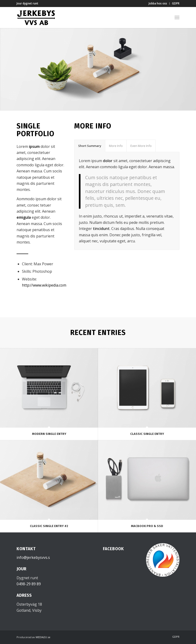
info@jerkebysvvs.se (34, 557)
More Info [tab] (116, 146)
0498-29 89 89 (29, 584)
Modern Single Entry (49, 434)
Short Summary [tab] (90, 146)
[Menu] (177, 18)
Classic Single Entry (147, 434)
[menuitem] (158, 4)
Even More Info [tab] (141, 146)
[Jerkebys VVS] (36, 18)
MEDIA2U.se (43, 637)
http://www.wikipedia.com (44, 285)
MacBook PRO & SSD (147, 526)
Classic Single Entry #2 (49, 526)
